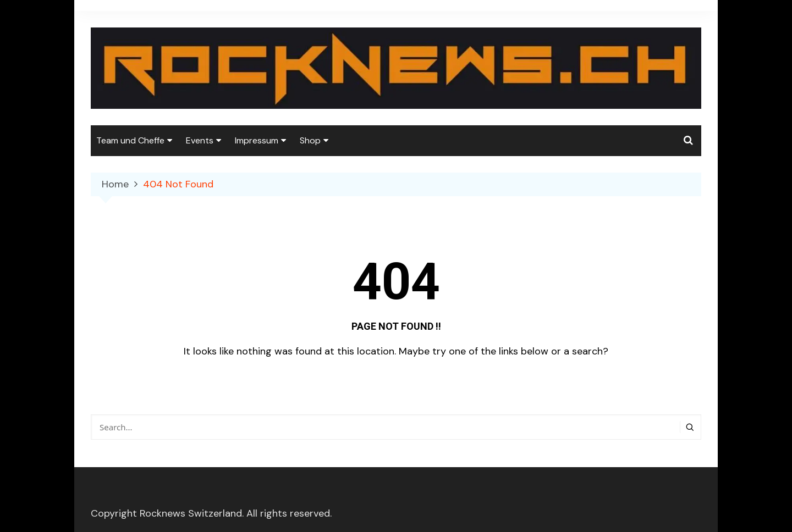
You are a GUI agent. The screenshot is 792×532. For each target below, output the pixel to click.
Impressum (257, 140)
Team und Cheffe (130, 140)
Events (200, 140)
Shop (310, 140)
